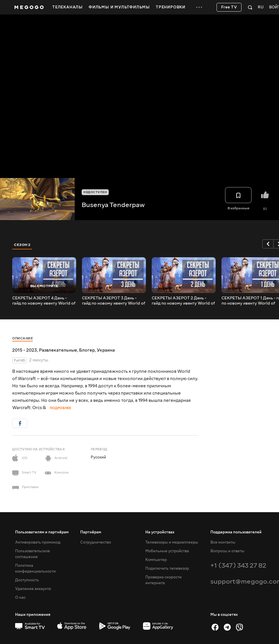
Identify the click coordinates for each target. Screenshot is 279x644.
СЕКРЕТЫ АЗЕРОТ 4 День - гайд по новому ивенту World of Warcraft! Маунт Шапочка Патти (44, 301)
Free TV (229, 7)
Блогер (87, 350)
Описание (23, 338)
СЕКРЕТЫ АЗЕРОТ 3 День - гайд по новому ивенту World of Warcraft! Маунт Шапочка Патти (114, 301)
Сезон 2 (22, 245)
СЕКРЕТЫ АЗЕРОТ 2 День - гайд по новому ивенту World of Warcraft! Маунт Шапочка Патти (183, 301)
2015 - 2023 (25, 350)
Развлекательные (58, 350)
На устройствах (160, 532)
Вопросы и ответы (227, 551)
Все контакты (223, 542)
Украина (106, 350)
